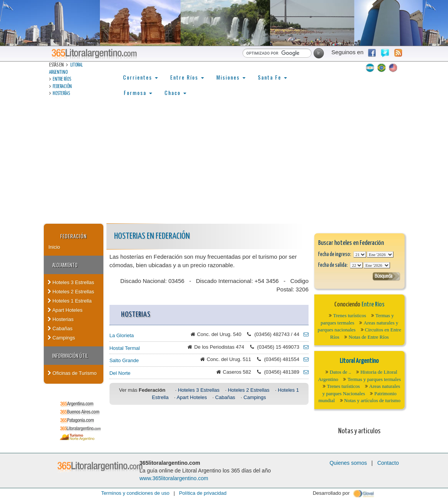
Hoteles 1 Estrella (70, 301)
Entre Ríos (62, 79)
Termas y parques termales (374, 379)
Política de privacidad (203, 493)
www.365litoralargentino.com (174, 478)
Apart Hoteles (65, 310)
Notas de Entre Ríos (368, 337)
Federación (62, 87)
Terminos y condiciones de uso (135, 493)
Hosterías (61, 94)
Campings (61, 338)
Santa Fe (272, 77)
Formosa (138, 92)
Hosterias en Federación (152, 236)
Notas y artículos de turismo (373, 400)
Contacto (388, 463)
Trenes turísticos (350, 315)
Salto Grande (124, 360)
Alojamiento (65, 265)
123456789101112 (380, 254)
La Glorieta (122, 335)
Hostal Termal (125, 348)
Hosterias (61, 319)
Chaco (175, 92)
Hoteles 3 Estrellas (71, 282)
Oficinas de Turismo (72, 373)
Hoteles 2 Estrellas (71, 292)
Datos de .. (340, 372)
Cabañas (60, 329)
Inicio (54, 247)
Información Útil (70, 356)
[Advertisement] (224, 166)
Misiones (231, 77)
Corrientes (140, 77)
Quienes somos (348, 463)
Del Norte (120, 373)
